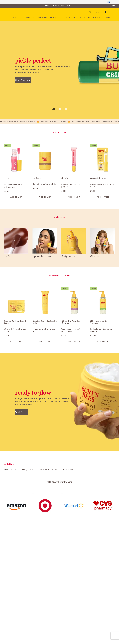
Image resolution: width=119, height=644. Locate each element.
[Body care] (74, 243)
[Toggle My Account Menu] (98, 12)
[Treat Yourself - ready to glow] (22, 412)
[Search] (90, 12)
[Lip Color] (16, 243)
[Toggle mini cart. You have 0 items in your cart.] (107, 12)
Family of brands (101, 2)
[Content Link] (16, 506)
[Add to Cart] (16, 197)
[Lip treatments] (45, 243)
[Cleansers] (103, 243)
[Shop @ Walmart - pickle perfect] (23, 80)
